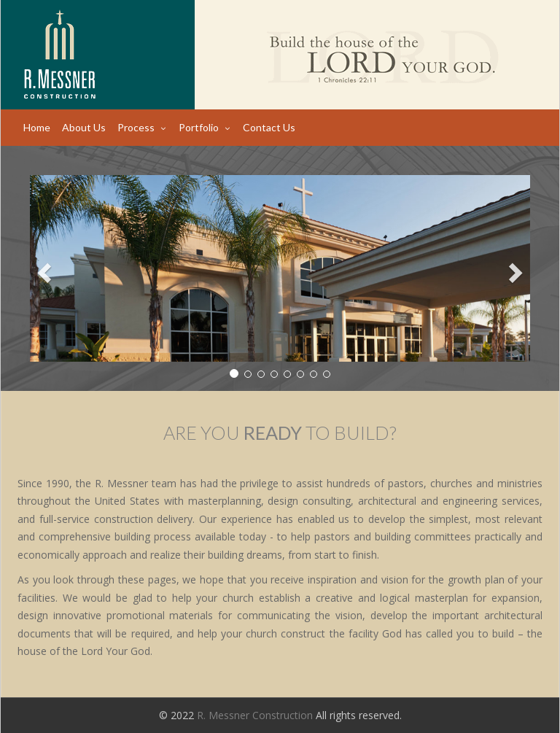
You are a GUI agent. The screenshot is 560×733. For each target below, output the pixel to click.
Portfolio (199, 127)
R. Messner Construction (255, 715)
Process (136, 127)
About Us (84, 127)
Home (37, 127)
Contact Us (269, 127)
